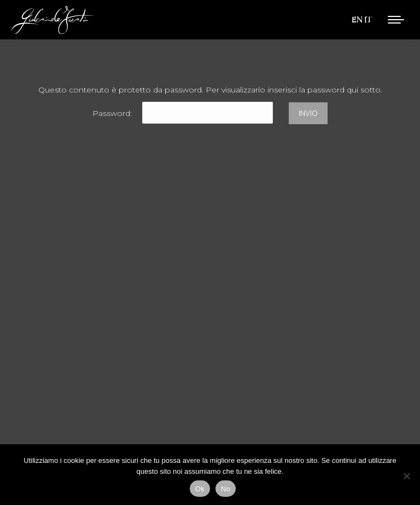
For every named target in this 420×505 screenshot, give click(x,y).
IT (368, 19)
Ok (200, 489)
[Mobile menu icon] (396, 20)
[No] (406, 476)
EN (357, 19)
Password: (183, 113)
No (226, 489)
